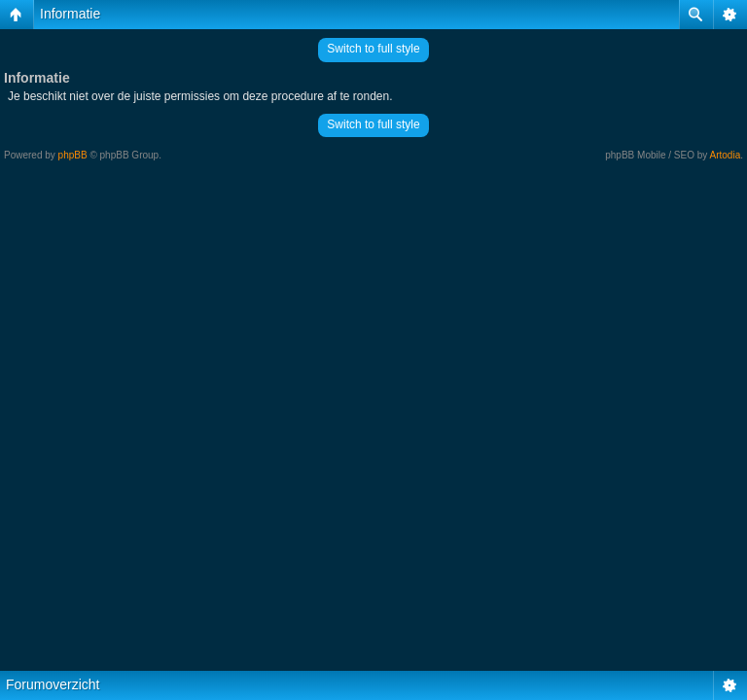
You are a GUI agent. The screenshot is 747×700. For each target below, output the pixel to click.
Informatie (70, 14)
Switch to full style (373, 49)
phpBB (73, 155)
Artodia (726, 155)
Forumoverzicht (53, 684)
